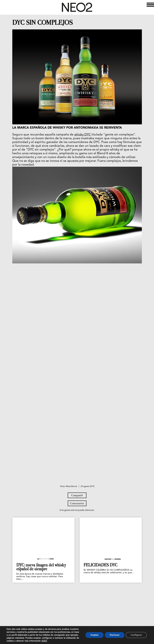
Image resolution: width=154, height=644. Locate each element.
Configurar (136, 635)
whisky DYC (82, 135)
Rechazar (115, 635)
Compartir (77, 495)
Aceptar (94, 635)
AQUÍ (44, 641)
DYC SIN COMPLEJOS (42, 22)
